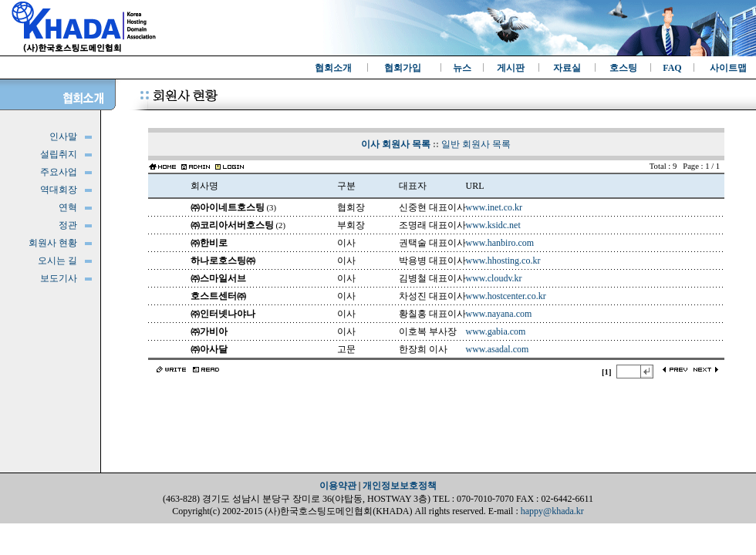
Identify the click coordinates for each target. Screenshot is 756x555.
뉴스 (462, 68)
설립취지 (59, 154)
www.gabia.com (496, 331)
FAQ (672, 68)
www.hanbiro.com (500, 243)
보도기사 (59, 278)
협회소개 (333, 68)
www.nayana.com (499, 314)
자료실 (567, 68)
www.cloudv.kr (494, 278)
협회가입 (403, 68)
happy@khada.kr (552, 511)
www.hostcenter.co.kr (506, 296)
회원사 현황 (53, 243)
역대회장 (59, 190)
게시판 (511, 68)
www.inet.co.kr (494, 207)
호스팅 (623, 68)
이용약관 (338, 486)
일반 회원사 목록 (476, 144)
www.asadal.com (498, 349)
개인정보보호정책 (400, 486)
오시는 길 (57, 261)
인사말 (63, 136)
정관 (68, 225)
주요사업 (59, 172)
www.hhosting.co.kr (503, 261)
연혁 (68, 207)
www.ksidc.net (493, 225)
